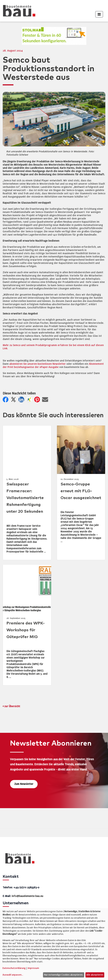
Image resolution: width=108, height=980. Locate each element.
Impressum (33, 968)
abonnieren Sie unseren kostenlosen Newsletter (38, 364)
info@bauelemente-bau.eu (27, 896)
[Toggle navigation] (99, 14)
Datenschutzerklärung (14, 968)
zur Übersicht (12, 706)
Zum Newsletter (24, 784)
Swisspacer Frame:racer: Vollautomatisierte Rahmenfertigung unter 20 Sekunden (25, 498)
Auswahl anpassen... (13, 975)
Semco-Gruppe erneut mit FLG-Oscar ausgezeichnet (81, 491)
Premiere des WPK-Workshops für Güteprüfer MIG (26, 630)
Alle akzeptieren (95, 975)
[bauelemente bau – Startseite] (19, 860)
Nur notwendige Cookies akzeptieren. (63, 975)
